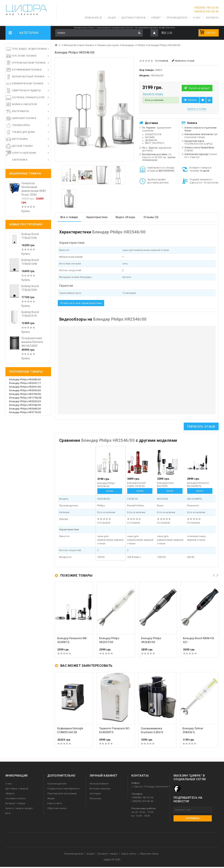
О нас (9, 784)
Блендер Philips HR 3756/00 (25, 398)
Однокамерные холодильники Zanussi (115, 28)
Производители (177, 18)
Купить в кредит (199, 88)
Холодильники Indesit (84, 28)
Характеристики (97, 217)
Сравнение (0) (93, 18)
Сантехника (20, 160)
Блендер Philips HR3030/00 (25, 390)
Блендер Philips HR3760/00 (25, 394)
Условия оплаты (15, 798)
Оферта (10, 793)
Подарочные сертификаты (63, 789)
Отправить (193, 818)
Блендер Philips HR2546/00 (25, 405)
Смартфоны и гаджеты (26, 91)
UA (170, 33)
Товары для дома (23, 132)
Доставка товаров (17, 789)
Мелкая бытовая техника (28, 77)
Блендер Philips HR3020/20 (25, 401)
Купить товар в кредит (19, 808)
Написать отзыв (183, 61)
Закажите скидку (153, 94)
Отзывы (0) (151, 217)
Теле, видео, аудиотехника (29, 49)
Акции (51, 798)
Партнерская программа (62, 793)
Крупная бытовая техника (29, 63)
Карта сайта (55, 803)
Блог (8, 813)
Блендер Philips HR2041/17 (25, 383)
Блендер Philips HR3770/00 (25, 412)
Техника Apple (21, 125)
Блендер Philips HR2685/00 (25, 409)
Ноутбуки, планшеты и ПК (28, 97)
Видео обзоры (126, 217)
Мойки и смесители (25, 104)
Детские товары (22, 146)
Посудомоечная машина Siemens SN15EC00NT (32, 342)
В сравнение (209, 100)
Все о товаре (69, 217)
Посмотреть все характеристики (81, 303)
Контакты (212, 18)
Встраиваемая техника (27, 70)
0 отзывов (162, 61)
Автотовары (20, 139)
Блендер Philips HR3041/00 (25, 387)
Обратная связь (57, 808)
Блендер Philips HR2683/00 (25, 379)
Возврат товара (15, 803)
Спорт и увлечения (24, 153)
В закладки (203, 100)
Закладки (95, 793)
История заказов (100, 789)
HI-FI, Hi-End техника (24, 56)
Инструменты (21, 111)
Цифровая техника (24, 118)
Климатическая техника (28, 84)
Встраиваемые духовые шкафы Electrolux (155, 28)
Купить (193, 100)
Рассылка (95, 798)
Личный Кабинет (99, 784)
